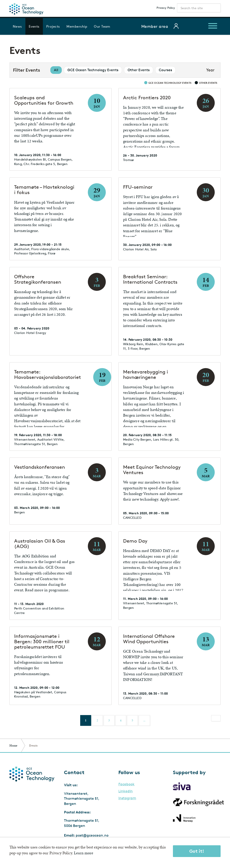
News (17, 26)
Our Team (102, 26)
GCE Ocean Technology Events (93, 70)
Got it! (197, 851)
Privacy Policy (166, 8)
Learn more (84, 853)
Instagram (127, 798)
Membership (77, 26)
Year (210, 70)
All (56, 70)
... (144, 720)
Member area (155, 26)
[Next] (216, 718)
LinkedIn (126, 791)
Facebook (126, 784)
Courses (165, 70)
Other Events (139, 70)
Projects (53, 26)
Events (34, 26)
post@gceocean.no (92, 835)
